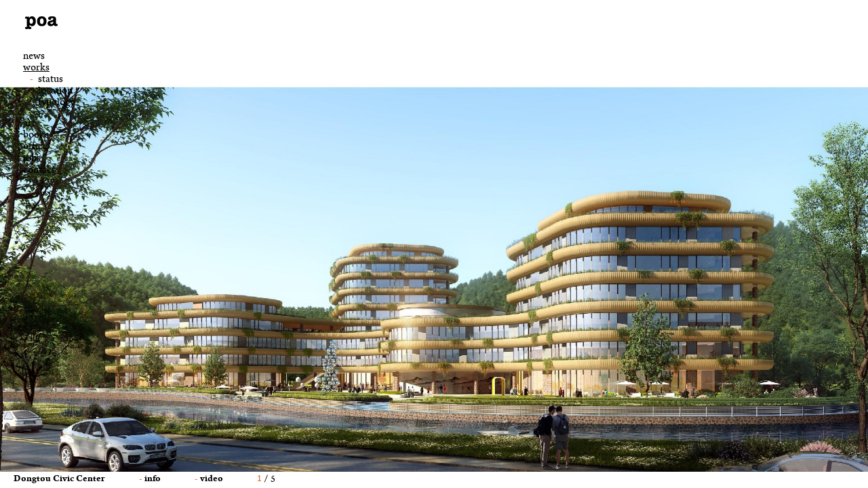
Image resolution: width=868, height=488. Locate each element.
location (55, 91)
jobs (32, 160)
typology (56, 103)
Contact (39, 171)
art (29, 124)
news (34, 57)
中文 (31, 206)
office (35, 147)
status (51, 80)
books (36, 136)
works (36, 69)
